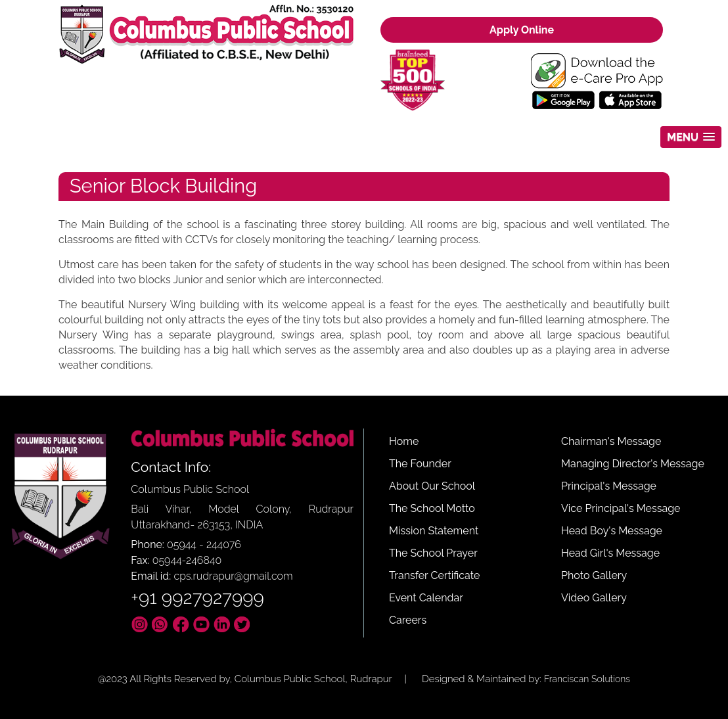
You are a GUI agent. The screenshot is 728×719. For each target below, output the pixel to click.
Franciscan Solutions (587, 679)
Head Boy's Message (612, 531)
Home (404, 441)
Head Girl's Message (610, 553)
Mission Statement (434, 531)
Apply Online (522, 30)
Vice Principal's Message (621, 508)
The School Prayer (433, 553)
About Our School (432, 486)
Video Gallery (594, 598)
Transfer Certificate (434, 575)
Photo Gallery (594, 575)
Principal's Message (609, 486)
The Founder (420, 464)
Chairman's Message (611, 441)
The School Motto (432, 508)
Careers (408, 620)
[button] (691, 137)
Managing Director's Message (633, 464)
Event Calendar (426, 598)
